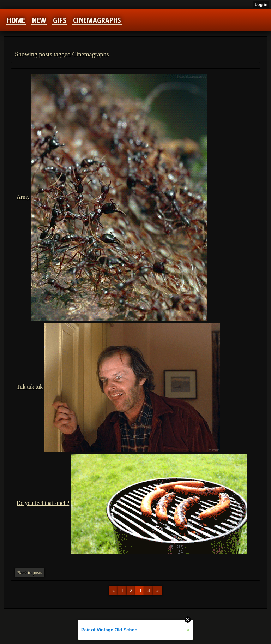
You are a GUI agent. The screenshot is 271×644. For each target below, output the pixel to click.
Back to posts (30, 573)
